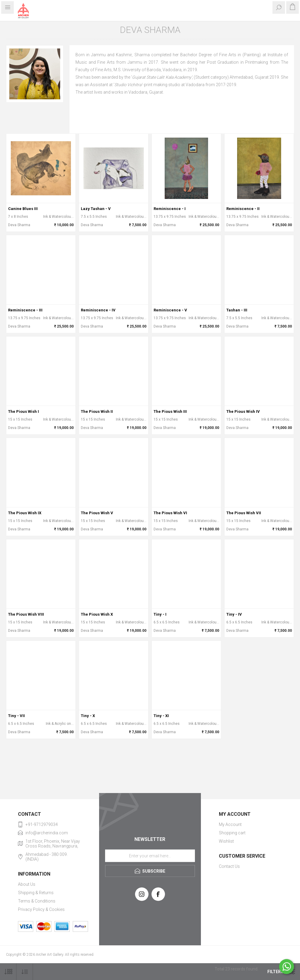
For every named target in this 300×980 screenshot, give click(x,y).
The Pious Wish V (97, 513)
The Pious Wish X (97, 614)
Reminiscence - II (243, 209)
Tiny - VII (16, 716)
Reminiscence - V (170, 310)
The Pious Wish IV (243, 411)
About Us (27, 884)
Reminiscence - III (25, 310)
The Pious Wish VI (170, 513)
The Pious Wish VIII (26, 614)
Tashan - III (237, 310)
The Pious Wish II (97, 411)
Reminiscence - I (170, 209)
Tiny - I (160, 614)
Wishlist (226, 841)
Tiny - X (88, 716)
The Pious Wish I (24, 411)
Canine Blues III (23, 209)
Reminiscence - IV (98, 310)
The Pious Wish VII (244, 513)
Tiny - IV (234, 614)
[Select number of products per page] (8, 972)
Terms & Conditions (37, 901)
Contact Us (229, 866)
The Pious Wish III (170, 411)
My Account (230, 824)
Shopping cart (232, 833)
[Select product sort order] (25, 972)
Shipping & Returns (36, 893)
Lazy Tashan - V (96, 209)
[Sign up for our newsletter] (150, 856)
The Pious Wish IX (25, 513)
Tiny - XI (161, 716)
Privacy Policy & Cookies (41, 909)
